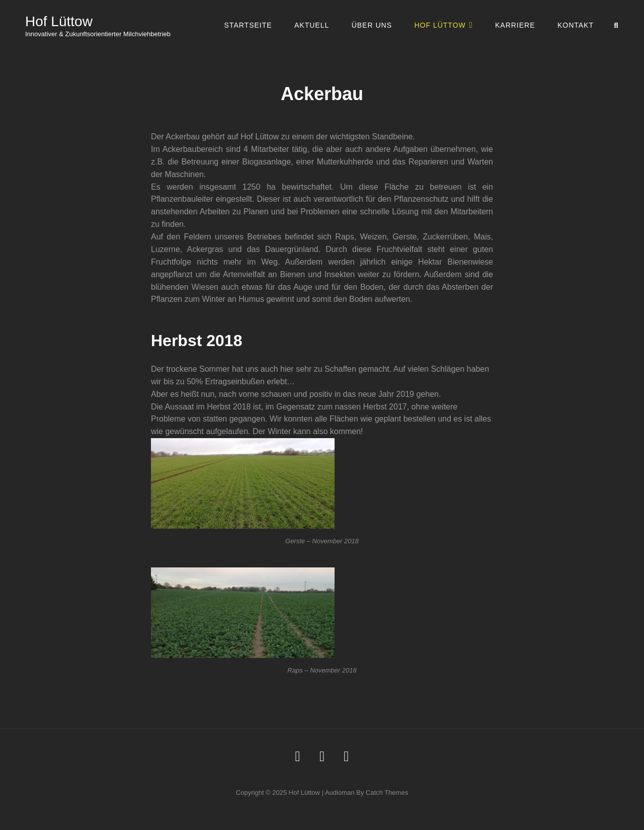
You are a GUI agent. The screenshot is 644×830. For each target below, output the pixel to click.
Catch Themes (387, 793)
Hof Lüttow (59, 21)
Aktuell (312, 25)
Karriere (515, 25)
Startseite (248, 25)
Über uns (372, 25)
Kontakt (576, 25)
